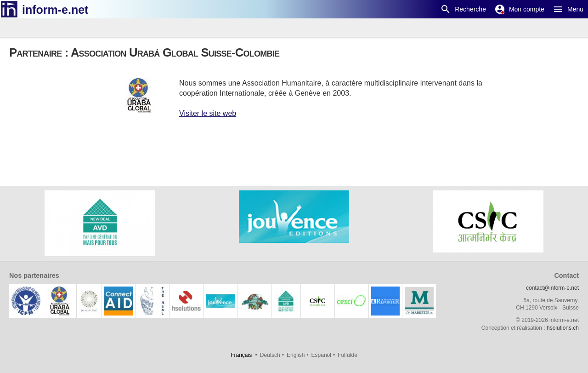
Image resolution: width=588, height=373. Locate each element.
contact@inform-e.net (552, 288)
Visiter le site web (208, 113)
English (296, 355)
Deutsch (270, 355)
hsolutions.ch (563, 328)
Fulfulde (348, 355)
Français (241, 355)
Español (321, 355)
